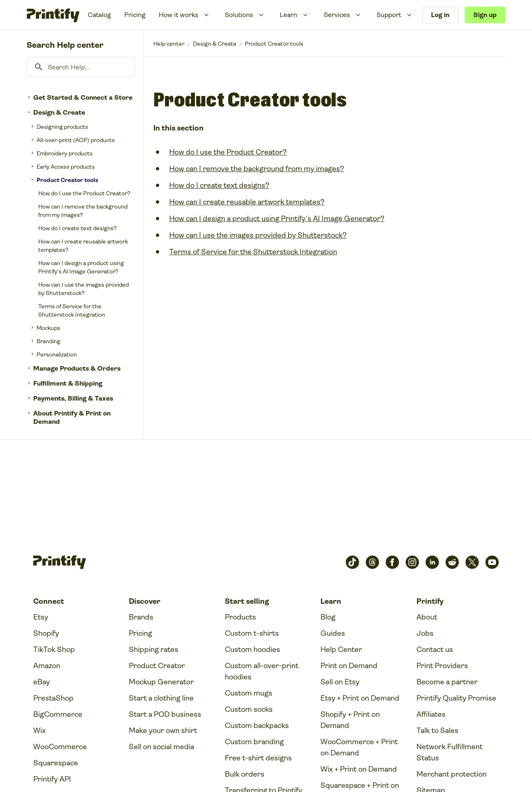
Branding (48, 341)
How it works (179, 15)
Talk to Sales (437, 731)
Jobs (425, 633)
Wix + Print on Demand (359, 769)
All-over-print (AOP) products (76, 140)
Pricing (135, 15)
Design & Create (59, 112)
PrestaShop (53, 698)
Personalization (57, 354)
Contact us (435, 649)
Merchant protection (452, 774)
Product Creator (157, 666)
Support (389, 15)
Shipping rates (154, 649)
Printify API (52, 779)
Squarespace (56, 763)
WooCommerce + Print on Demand (359, 747)
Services (337, 15)
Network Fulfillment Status (449, 752)
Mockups (48, 328)
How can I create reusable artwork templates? (83, 246)
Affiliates (431, 714)
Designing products (62, 127)
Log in (440, 15)
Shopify (46, 633)
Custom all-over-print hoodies (262, 671)
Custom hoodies (252, 649)
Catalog (99, 15)
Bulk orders (245, 774)
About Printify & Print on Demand (72, 417)
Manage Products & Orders (77, 368)
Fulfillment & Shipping (68, 383)
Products (240, 617)
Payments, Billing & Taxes (73, 398)
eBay (42, 682)
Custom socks (249, 709)
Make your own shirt (163, 731)
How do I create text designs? (78, 228)
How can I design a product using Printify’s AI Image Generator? (81, 267)
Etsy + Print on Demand (360, 698)
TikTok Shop (54, 649)
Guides (333, 633)
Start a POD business (165, 714)
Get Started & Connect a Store (83, 97)
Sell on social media (161, 747)
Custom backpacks (257, 726)
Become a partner (447, 682)
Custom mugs (249, 693)
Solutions (239, 15)
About (427, 617)
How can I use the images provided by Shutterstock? (84, 289)
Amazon (47, 666)
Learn (288, 15)
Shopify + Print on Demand (350, 720)
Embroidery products (65, 153)
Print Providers (442, 666)
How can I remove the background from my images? (83, 211)
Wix (39, 731)
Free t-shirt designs (258, 758)
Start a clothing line (161, 698)
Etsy (41, 617)
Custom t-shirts (252, 633)
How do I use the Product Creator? (84, 193)
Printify (169, 44)
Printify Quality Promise (456, 698)
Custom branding (254, 742)
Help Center (341, 649)
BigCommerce (58, 714)
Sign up (485, 15)
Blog (328, 617)
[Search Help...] (81, 67)
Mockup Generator (161, 682)
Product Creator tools (67, 180)
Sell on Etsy (340, 682)
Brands (141, 617)
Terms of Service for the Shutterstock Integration (72, 310)
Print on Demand (349, 666)
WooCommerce (60, 747)
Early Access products (66, 167)
